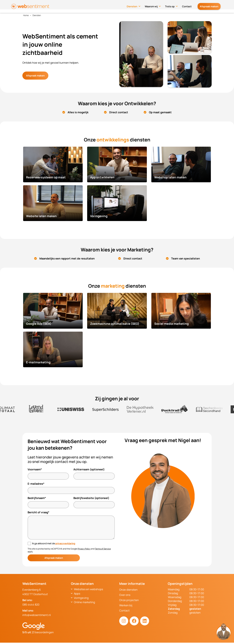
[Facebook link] (134, 621)
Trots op (173, 6)
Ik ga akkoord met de (54, 543)
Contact (190, 6)
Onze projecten (129, 600)
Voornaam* (35, 469)
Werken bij (126, 605)
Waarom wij (154, 6)
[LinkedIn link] (145, 621)
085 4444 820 (31, 605)
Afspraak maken (211, 6)
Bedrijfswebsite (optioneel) (91, 498)
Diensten (135, 6)
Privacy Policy (84, 549)
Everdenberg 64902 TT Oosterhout (35, 592)
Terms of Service (103, 549)
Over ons (125, 595)
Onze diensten (128, 590)
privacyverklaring (65, 543)
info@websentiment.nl (37, 615)
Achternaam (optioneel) (89, 469)
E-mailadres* (36, 484)
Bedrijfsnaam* (37, 498)
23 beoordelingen (38, 632)
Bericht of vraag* (38, 512)
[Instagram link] (124, 621)
